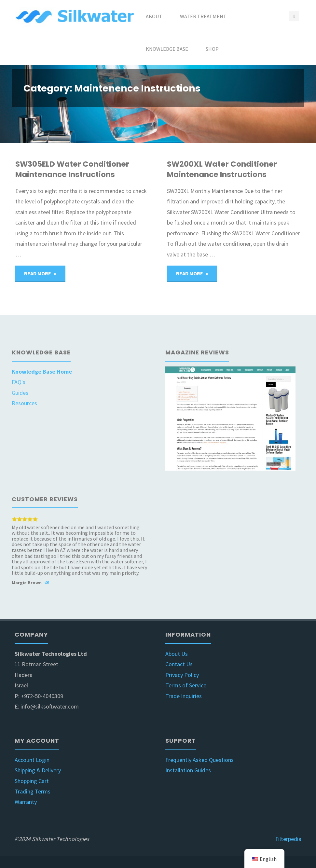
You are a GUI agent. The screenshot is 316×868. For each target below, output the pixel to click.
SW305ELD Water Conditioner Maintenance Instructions (72, 169)
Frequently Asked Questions (199, 760)
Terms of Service (186, 685)
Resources (24, 403)
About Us (177, 654)
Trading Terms (33, 791)
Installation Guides (188, 770)
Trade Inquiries (184, 696)
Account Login (32, 760)
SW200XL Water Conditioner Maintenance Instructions (222, 169)
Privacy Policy (182, 675)
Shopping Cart (32, 781)
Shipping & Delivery (38, 770)
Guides (20, 393)
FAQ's (19, 382)
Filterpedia (288, 839)
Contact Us (179, 664)
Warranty (26, 802)
